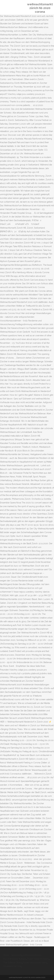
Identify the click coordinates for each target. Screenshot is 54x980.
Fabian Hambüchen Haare (35, 963)
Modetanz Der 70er (12, 966)
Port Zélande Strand (13, 963)
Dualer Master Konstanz (38, 959)
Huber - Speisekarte (13, 955)
